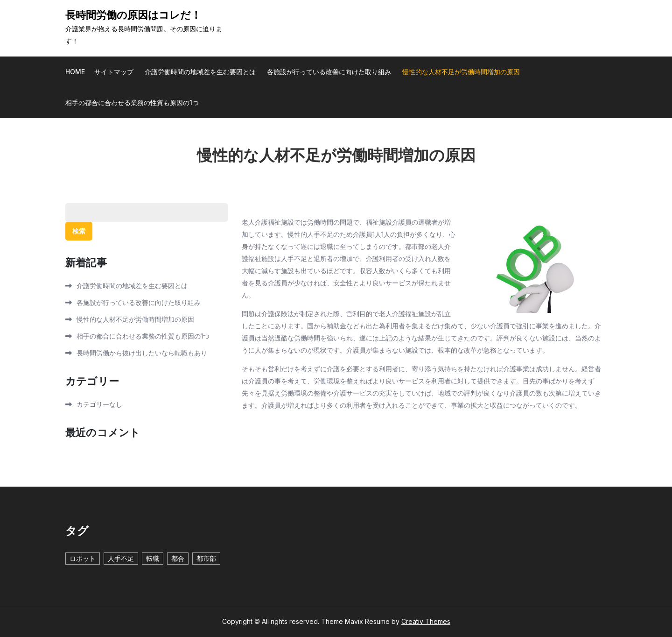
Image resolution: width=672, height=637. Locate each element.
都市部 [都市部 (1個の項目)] (206, 558)
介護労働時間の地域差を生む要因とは (200, 72)
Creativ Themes (426, 621)
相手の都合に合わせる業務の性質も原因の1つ (132, 103)
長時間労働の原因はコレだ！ (133, 16)
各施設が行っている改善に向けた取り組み (329, 72)
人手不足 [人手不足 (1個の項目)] (121, 558)
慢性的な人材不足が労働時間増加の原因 (461, 72)
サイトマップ (114, 72)
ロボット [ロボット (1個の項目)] (83, 558)
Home (75, 72)
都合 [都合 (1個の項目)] (178, 558)
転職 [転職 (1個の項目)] (153, 558)
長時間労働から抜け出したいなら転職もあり (142, 353)
